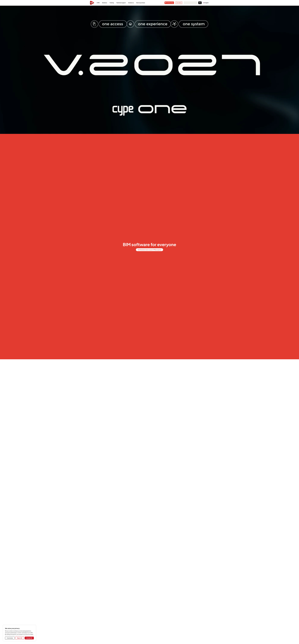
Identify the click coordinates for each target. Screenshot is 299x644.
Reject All (20, 638)
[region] (19, 633)
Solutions (105, 3)
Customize (10, 638)
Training (112, 3)
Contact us (131, 3)
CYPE (99, 3)
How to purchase (141, 3)
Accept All (29, 638)
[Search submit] (200, 3)
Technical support (121, 3)
